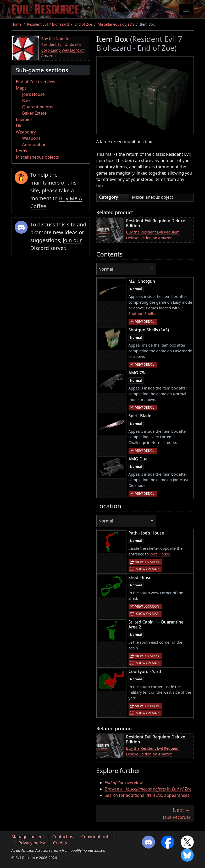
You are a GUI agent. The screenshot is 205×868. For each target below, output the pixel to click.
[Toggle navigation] (186, 9)
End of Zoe (83, 24)
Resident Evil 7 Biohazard (48, 24)
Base (27, 101)
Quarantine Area (38, 107)
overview (124, 783)
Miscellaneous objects (116, 24)
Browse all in (148, 789)
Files (20, 126)
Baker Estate (35, 113)
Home (17, 24)
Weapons (31, 138)
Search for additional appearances (147, 795)
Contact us (63, 837)
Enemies (24, 119)
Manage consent (28, 837)
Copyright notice (97, 837)
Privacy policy (32, 843)
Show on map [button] (147, 569)
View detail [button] (145, 322)
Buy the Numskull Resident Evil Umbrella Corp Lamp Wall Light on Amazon (63, 47)
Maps (21, 88)
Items (22, 151)
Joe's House (34, 94)
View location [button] (147, 562)
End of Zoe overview (36, 82)
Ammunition (35, 144)
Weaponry (26, 132)
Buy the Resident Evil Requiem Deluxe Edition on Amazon (153, 235)
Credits (60, 843)
